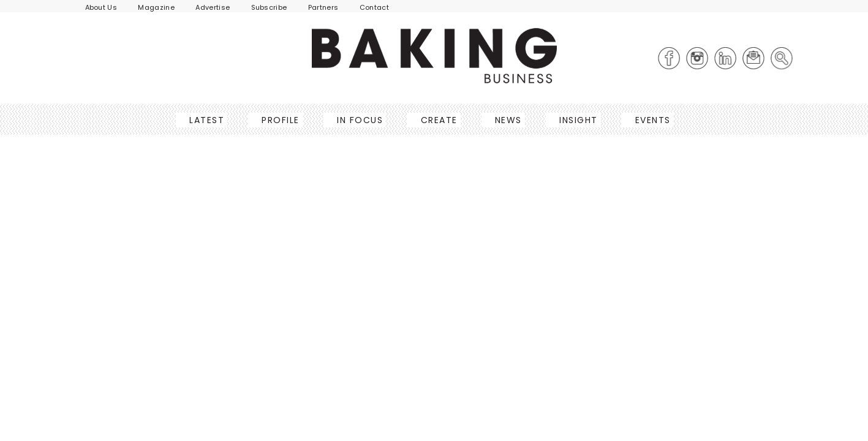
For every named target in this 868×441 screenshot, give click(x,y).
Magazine (156, 7)
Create (436, 120)
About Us (101, 7)
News (505, 120)
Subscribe (269, 7)
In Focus (356, 120)
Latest (203, 120)
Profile (277, 120)
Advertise (213, 7)
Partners (323, 7)
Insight (575, 120)
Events (649, 120)
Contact (374, 7)
